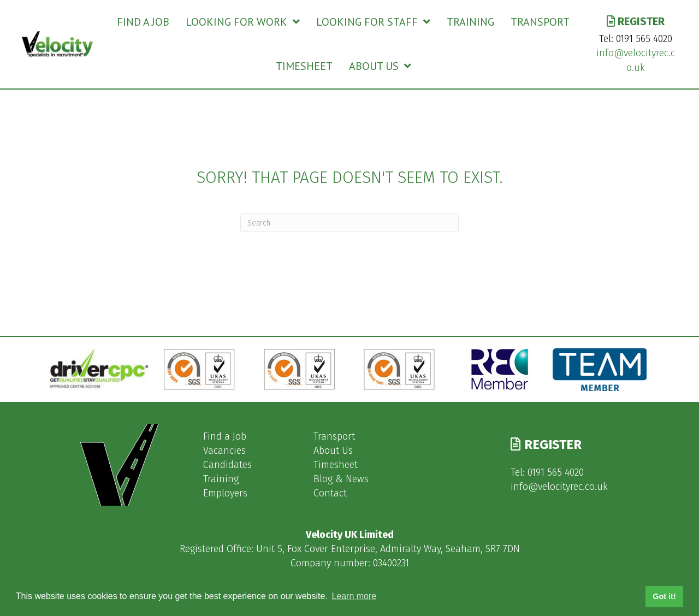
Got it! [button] (664, 596)
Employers (225, 493)
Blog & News (341, 479)
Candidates (227, 465)
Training (221, 479)
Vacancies (224, 451)
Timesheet (336, 465)
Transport (334, 436)
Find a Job (225, 436)
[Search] (349, 223)
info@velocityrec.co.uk (559, 487)
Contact (330, 493)
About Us (333, 451)
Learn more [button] (354, 596)
